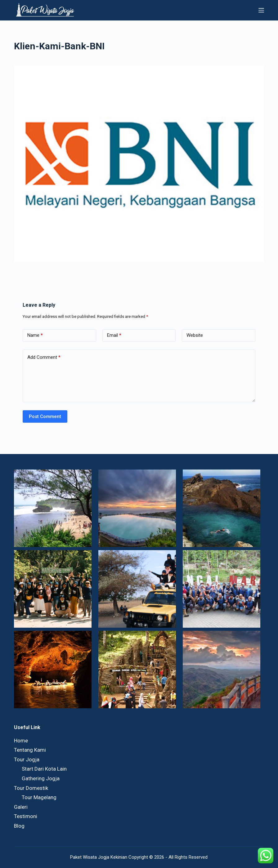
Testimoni (26, 816)
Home (21, 741)
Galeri (21, 807)
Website (195, 335)
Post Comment (45, 416)
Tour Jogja (27, 759)
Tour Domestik (31, 788)
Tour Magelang (39, 797)
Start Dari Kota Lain (44, 769)
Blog (19, 826)
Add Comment (44, 357)
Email (114, 335)
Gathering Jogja (41, 778)
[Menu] (261, 10)
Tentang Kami (30, 750)
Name (35, 335)
